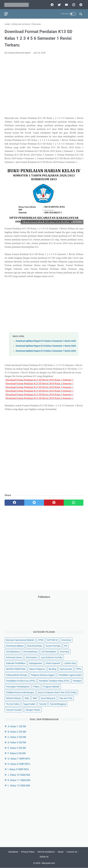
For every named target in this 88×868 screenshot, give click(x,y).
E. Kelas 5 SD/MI (17, 748)
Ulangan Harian (33, 710)
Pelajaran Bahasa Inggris (43, 675)
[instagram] (73, 4)
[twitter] (59, 4)
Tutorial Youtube (14, 710)
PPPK (78, 669)
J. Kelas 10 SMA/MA (19, 775)
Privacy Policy (28, 852)
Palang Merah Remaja (17, 675)
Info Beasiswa (13, 651)
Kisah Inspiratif (53, 663)
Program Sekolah (51, 686)
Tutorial (43, 704)
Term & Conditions (46, 852)
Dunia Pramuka (53, 646)
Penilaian (77, 681)
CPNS (41, 640)
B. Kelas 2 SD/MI (17, 732)
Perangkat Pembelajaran (18, 686)
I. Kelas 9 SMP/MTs (18, 769)
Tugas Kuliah (29, 704)
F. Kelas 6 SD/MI (17, 753)
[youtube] (66, 4)
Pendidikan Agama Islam (70, 675)
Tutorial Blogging (58, 704)
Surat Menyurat (48, 698)
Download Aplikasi (15, 646)
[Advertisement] (44, 87)
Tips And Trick (66, 698)
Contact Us (72, 852)
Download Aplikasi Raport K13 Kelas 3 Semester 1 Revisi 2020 (46, 350)
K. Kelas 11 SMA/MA (19, 780)
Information (31, 657)
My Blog (52, 669)
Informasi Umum (14, 657)
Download (66, 640)
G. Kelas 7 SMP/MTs (19, 759)
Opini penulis (66, 669)
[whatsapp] (74, 502)
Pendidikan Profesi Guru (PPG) (21, 681)
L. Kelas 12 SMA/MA (19, 785)
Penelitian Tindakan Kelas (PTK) (54, 681)
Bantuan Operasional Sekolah (20, 640)
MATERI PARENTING (16, 669)
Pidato (36, 686)
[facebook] (51, 4)
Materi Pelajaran (37, 669)
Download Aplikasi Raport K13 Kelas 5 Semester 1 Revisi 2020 (46, 340)
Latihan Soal (70, 663)
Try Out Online (13, 704)
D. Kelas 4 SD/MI (17, 742)
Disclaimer (13, 852)
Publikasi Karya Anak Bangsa (20, 692)
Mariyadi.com (48, 863)
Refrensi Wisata (14, 698)
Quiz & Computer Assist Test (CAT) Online (57, 692)
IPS (66, 646)
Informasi (64, 651)
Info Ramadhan (49, 651)
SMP (35, 698)
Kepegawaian (36, 663)
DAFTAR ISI (52, 640)
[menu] (6, 13)
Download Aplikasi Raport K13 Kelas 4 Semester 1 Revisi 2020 (46, 345)
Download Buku (35, 646)
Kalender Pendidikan (16, 663)
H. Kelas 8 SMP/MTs (19, 764)
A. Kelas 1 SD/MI (17, 726)
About (61, 852)
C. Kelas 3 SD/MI (17, 737)
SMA (27, 698)
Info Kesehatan (30, 651)
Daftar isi (44, 857)
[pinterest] (80, 4)
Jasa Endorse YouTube (51, 657)
